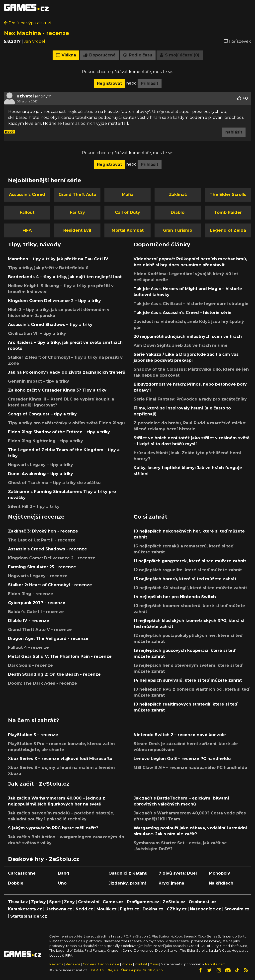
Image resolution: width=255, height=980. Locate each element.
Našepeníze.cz (206, 909)
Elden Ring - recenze (31, 594)
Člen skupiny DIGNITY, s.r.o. (142, 970)
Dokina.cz (153, 909)
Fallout (27, 212)
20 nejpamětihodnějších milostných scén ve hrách (188, 336)
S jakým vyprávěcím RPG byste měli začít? (53, 828)
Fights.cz (130, 909)
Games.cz (113, 902)
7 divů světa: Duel (178, 873)
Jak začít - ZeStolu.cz (39, 784)
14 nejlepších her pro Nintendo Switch (175, 597)
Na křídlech (221, 883)
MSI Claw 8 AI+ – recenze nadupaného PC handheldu (190, 768)
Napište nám (215, 964)
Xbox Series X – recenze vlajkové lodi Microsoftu (60, 759)
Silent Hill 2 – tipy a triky (34, 507)
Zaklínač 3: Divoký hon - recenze (43, 531)
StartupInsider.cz (29, 916)
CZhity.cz (177, 909)
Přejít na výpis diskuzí (28, 23)
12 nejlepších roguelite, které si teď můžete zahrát (188, 570)
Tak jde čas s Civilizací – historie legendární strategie (191, 304)
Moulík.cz (107, 909)
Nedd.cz (84, 909)
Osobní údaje (109, 964)
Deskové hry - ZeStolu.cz (44, 859)
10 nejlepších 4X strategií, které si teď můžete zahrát (190, 588)
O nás (154, 964)
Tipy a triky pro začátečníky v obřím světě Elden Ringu (66, 423)
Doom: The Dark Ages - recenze (42, 683)
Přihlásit (150, 83)
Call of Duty (127, 212)
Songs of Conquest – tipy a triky (42, 414)
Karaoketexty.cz (25, 909)
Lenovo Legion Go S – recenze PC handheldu (182, 759)
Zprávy (39, 902)
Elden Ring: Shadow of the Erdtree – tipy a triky (59, 432)
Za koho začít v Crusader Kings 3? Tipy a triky (57, 390)
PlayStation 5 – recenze (33, 735)
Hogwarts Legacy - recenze (38, 576)
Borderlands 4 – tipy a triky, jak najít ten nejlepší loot (65, 277)
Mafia (128, 195)
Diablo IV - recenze (29, 621)
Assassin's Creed (27, 195)
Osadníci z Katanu (128, 873)
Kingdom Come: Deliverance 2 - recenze (52, 558)
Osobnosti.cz (203, 902)
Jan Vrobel (35, 41)
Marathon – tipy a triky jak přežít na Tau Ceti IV (58, 259)
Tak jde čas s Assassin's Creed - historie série (183, 313)
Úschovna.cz (59, 909)
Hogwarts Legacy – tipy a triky (41, 465)
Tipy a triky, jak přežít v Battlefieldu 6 (48, 268)
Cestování (89, 902)
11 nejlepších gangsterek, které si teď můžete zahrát (190, 561)
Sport (55, 902)
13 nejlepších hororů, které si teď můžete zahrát (185, 579)
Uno (62, 883)
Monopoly (219, 873)
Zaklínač (178, 195)
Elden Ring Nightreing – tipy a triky (45, 441)
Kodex (127, 964)
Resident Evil (77, 230)
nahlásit (234, 132)
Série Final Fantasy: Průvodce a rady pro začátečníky (190, 399)
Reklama (56, 964)
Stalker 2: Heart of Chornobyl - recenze (50, 585)
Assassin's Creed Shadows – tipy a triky (50, 325)
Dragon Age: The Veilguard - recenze (48, 639)
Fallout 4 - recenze (28, 647)
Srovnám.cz (237, 909)
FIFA (27, 230)
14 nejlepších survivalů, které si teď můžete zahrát (188, 680)
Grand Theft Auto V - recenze (40, 630)
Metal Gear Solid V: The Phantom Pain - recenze (60, 656)
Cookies (89, 964)
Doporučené (100, 55)
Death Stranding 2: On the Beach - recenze (54, 674)
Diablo (178, 212)
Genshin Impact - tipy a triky (39, 381)
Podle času (138, 55)
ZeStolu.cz (174, 902)
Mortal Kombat (128, 230)
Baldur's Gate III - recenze (36, 612)
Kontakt (141, 964)
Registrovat (109, 83)
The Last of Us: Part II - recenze (42, 540)
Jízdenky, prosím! (127, 883)
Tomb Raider (228, 212)
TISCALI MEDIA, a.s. (104, 970)
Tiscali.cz (18, 902)
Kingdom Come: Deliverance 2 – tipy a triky (54, 301)
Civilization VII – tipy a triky (37, 334)
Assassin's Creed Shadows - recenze (47, 549)
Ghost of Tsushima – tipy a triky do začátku (54, 483)
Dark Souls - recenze (30, 665)
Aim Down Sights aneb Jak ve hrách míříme (181, 345)
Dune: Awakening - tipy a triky (41, 474)
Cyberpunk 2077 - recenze (37, 603)
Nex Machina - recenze (37, 33)
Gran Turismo (178, 230)
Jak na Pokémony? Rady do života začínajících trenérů (67, 372)
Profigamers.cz (143, 902)
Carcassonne (22, 873)
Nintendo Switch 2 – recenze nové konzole (180, 735)
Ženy (69, 902)
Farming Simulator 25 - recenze (42, 567)
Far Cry (77, 212)
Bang (64, 873)
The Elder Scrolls (228, 195)
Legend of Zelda (228, 230)
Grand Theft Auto (77, 195)
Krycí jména (171, 883)
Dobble (16, 883)
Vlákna (66, 55)
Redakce (73, 964)
